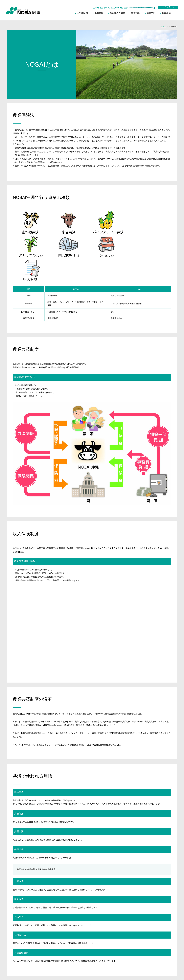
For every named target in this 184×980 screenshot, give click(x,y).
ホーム (164, 26)
